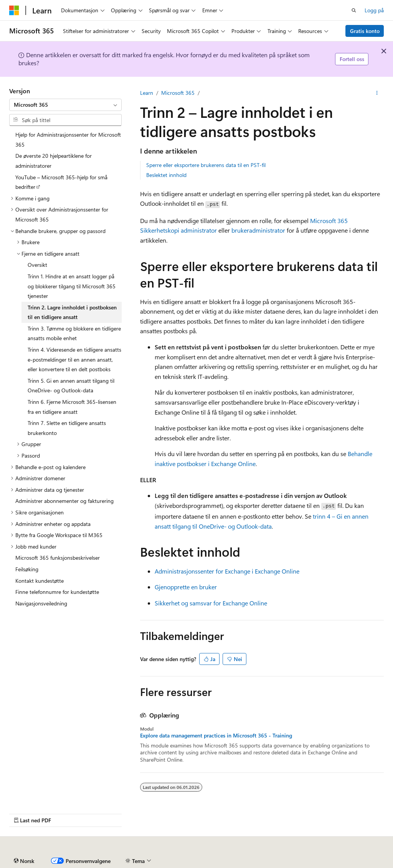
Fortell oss (352, 59)
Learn (147, 93)
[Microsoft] (14, 10)
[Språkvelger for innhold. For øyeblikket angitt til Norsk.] (24, 861)
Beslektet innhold (166, 175)
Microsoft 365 (178, 93)
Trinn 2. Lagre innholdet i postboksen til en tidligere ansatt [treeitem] (72, 312)
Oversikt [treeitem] (37, 265)
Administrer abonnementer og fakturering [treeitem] (64, 501)
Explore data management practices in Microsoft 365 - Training (216, 736)
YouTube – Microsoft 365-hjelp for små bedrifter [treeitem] (61, 182)
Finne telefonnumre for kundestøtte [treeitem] (57, 592)
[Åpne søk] (354, 10)
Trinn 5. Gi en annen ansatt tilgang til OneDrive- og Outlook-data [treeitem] (71, 386)
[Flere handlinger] (377, 93)
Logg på (374, 10)
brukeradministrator (258, 230)
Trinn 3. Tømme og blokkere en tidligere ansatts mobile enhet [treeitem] (74, 333)
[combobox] (65, 105)
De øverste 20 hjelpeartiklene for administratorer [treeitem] (54, 161)
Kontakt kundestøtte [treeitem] (40, 581)
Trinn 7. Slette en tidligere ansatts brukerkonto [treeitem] (67, 428)
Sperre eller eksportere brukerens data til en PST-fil (206, 165)
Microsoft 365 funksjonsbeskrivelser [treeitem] (58, 558)
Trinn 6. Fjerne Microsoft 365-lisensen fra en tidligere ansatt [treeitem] (72, 407)
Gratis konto (365, 31)
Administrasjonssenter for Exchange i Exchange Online (227, 571)
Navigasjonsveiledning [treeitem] (41, 603)
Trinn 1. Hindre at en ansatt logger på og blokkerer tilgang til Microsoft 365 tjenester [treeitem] (72, 286)
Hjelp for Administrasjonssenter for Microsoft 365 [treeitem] (68, 140)
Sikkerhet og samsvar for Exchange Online (211, 603)
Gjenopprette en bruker (186, 587)
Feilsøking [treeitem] (27, 569)
